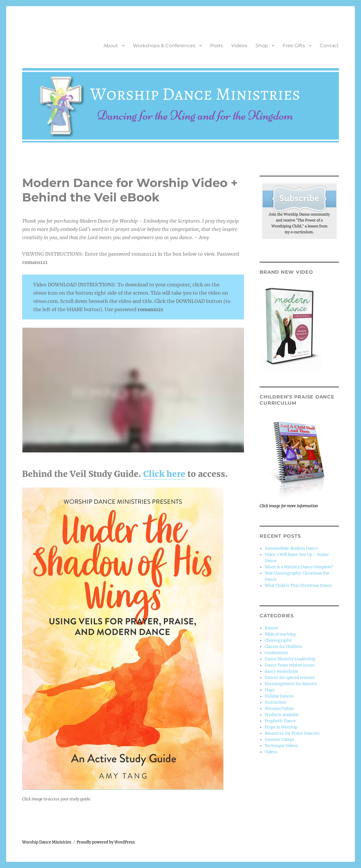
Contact (329, 46)
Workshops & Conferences (164, 46)
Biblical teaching (280, 634)
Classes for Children (283, 647)
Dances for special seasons (290, 678)
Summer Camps (280, 740)
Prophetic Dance (280, 721)
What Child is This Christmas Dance (298, 586)
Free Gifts (294, 46)
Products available (282, 715)
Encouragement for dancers (291, 684)
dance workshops (281, 671)
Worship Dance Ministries (47, 842)
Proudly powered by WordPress (106, 842)
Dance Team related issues (290, 665)
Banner (272, 628)
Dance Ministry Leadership (290, 659)
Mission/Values (279, 709)
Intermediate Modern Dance (291, 548)
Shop (262, 46)
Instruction (275, 702)
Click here (164, 474)
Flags (270, 690)
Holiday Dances (279, 696)
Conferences (276, 653)
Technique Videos (281, 746)
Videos (239, 46)
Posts (217, 46)
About (111, 46)
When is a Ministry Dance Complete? (299, 567)
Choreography (278, 640)
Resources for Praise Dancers (292, 733)
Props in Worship (281, 727)
